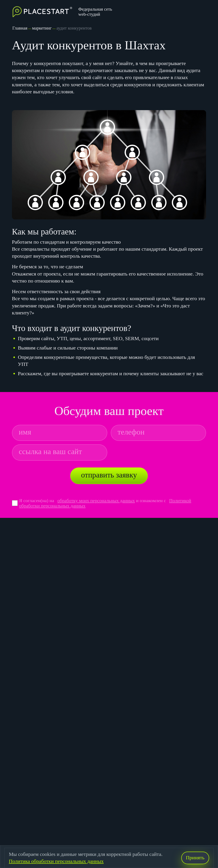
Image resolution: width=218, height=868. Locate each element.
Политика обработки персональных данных (56, 861)
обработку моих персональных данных (96, 501)
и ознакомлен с (151, 501)
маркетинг (42, 28)
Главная (20, 28)
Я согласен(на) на (37, 501)
